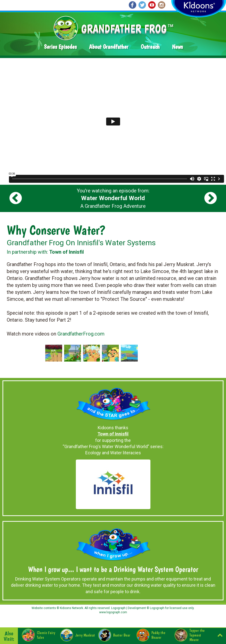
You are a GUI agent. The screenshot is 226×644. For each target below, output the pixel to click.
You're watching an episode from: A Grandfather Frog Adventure (113, 198)
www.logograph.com (113, 612)
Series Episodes (60, 47)
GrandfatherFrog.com (81, 334)
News (177, 47)
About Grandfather (109, 47)
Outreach (150, 47)
